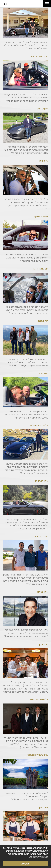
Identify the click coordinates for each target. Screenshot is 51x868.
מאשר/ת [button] (26, 864)
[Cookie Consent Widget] (26, 856)
